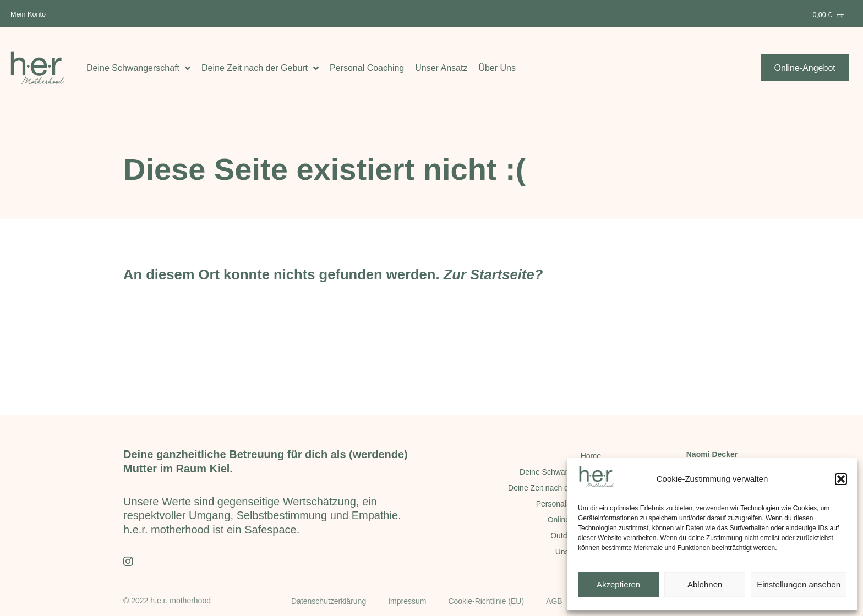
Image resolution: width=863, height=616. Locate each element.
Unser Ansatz (441, 68)
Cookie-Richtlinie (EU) (486, 601)
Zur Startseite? (493, 274)
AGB (554, 601)
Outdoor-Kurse (576, 536)
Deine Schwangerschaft (138, 68)
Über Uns (497, 68)
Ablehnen (705, 584)
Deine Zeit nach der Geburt (260, 68)
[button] (841, 479)
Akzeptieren (618, 584)
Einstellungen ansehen (799, 584)
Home (591, 456)
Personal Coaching (367, 68)
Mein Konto (28, 14)
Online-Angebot (574, 520)
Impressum (407, 601)
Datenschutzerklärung (329, 601)
